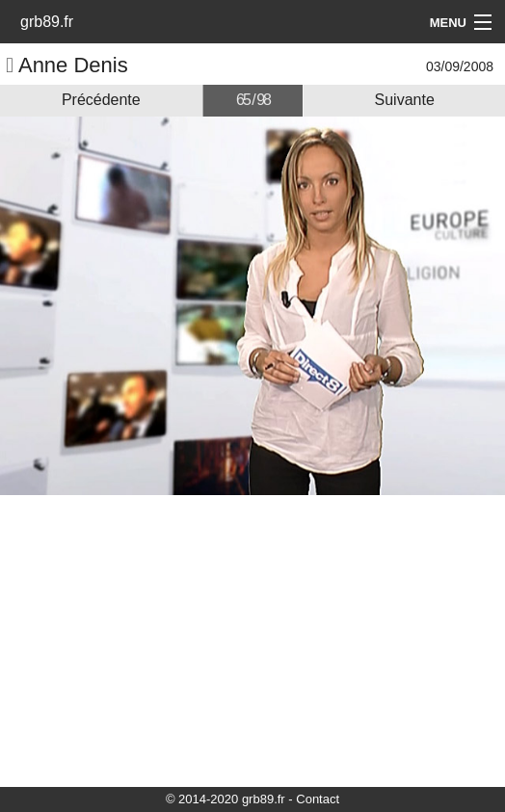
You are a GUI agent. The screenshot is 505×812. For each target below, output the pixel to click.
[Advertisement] (252, 640)
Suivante (405, 100)
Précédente (101, 100)
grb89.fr (47, 22)
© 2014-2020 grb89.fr (226, 799)
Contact (318, 799)
